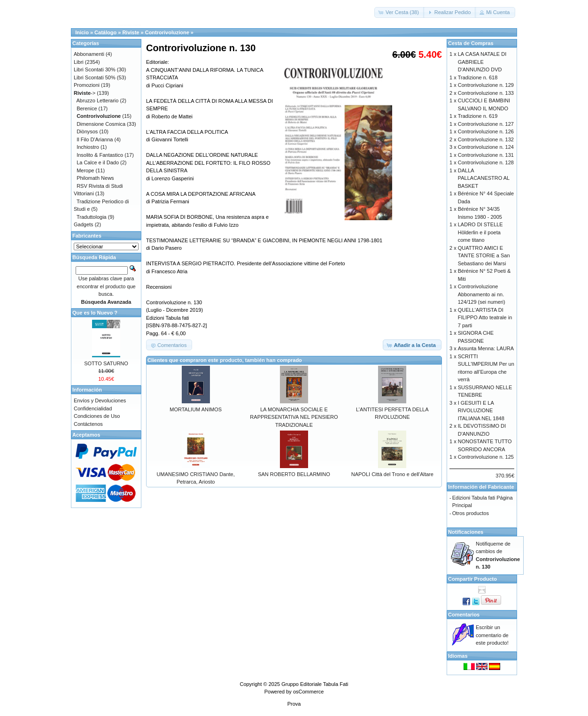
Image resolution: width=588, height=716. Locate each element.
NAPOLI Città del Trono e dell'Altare (392, 474)
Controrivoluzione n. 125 (486, 457)
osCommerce (308, 692)
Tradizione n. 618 (478, 77)
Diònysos (87, 131)
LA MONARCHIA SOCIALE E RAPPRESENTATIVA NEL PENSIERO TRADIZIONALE (294, 417)
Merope (85, 170)
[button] (399, 12)
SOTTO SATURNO (106, 363)
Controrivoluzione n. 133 (486, 93)
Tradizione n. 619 (478, 116)
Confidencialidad (93, 408)
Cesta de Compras (471, 43)
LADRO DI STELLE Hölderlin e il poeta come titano (480, 232)
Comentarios (464, 615)
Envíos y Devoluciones (100, 400)
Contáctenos (88, 424)
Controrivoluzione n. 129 (486, 85)
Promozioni (87, 85)
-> (85, 93)
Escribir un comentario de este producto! (492, 635)
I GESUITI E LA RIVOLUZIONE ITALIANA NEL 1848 (481, 411)
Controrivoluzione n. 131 (486, 155)
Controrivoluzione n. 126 (486, 131)
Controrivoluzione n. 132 (486, 139)
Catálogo (105, 32)
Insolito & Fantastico (100, 155)
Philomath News (95, 178)
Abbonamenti (89, 54)
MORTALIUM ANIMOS (196, 409)
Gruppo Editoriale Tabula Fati (315, 684)
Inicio (82, 32)
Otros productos (471, 513)
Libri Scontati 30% (95, 69)
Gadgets (84, 224)
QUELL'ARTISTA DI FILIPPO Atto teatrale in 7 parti (485, 318)
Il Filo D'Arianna (95, 139)
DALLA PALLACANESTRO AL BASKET (484, 178)
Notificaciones (466, 532)
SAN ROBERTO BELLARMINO (294, 474)
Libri (79, 62)
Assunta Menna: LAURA (486, 348)
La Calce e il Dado (98, 162)
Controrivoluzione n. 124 (486, 147)
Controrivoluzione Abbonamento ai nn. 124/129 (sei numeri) (482, 294)
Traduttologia (92, 217)
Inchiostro (88, 147)
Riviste (131, 32)
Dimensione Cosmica (101, 124)
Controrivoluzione (167, 32)
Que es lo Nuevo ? (95, 313)
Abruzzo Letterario (98, 100)
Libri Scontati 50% (95, 77)
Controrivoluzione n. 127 (486, 124)
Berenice (87, 108)
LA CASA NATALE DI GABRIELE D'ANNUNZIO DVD (482, 62)
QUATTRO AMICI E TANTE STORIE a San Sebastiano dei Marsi (484, 256)
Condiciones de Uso (97, 416)
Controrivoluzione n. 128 (486, 162)
